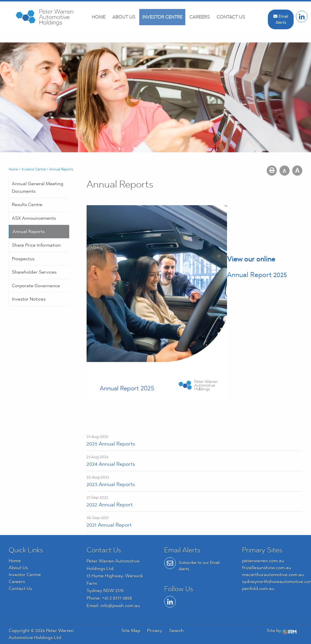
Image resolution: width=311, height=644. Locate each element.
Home (99, 17)
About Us (124, 17)
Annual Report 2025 (257, 275)
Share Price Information (36, 245)
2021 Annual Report (109, 525)
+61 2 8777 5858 (117, 598)
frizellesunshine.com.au (267, 568)
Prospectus (23, 259)
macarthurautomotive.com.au (273, 575)
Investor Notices (29, 299)
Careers (200, 17)
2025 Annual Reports (111, 444)
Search (176, 631)
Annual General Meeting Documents (38, 187)
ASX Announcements (34, 218)
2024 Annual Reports (111, 464)
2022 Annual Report (110, 504)
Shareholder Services (34, 272)
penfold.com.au (258, 588)
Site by (282, 631)
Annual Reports (29, 231)
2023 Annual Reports (111, 484)
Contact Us (231, 17)
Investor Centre (162, 17)
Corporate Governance (36, 286)
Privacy (155, 631)
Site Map (131, 631)
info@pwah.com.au (120, 606)
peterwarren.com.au (263, 561)
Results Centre (27, 204)
